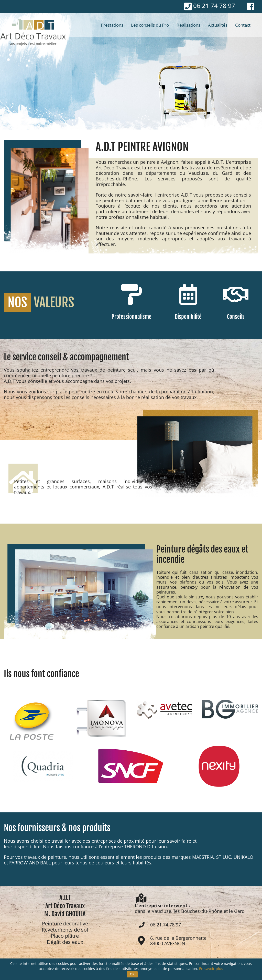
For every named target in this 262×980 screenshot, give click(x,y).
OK (132, 974)
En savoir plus (211, 969)
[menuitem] (112, 25)
